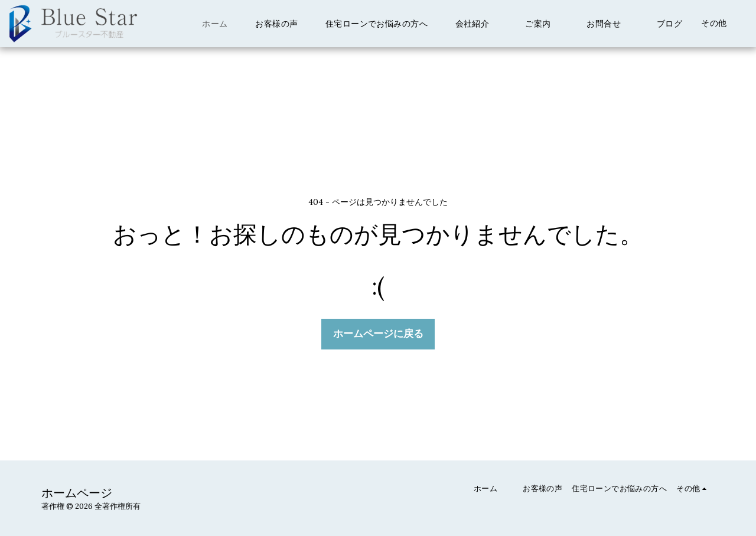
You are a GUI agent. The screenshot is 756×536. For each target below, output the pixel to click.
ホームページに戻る (378, 334)
